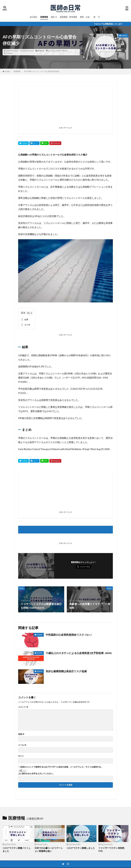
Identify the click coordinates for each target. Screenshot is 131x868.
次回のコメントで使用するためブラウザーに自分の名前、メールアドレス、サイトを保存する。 (61, 767)
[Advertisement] (65, 108)
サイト (21, 756)
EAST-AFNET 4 (56, 51)
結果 (24, 319)
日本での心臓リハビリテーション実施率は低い (49, 850)
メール (22, 745)
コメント (23, 707)
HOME (7, 71)
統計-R (54, 17)
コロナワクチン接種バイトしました (17, 850)
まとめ (25, 325)
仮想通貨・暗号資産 (68, 17)
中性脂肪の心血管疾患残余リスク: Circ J (69, 635)
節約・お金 (85, 17)
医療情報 (44, 17)
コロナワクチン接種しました (81, 848)
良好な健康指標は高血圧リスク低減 (66, 671)
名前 (21, 734)
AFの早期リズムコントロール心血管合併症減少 (42, 71)
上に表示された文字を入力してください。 (36, 774)
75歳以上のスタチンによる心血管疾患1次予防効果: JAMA (79, 653)
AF (49, 51)
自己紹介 (34, 17)
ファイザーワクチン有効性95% (111, 850)
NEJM (65, 51)
